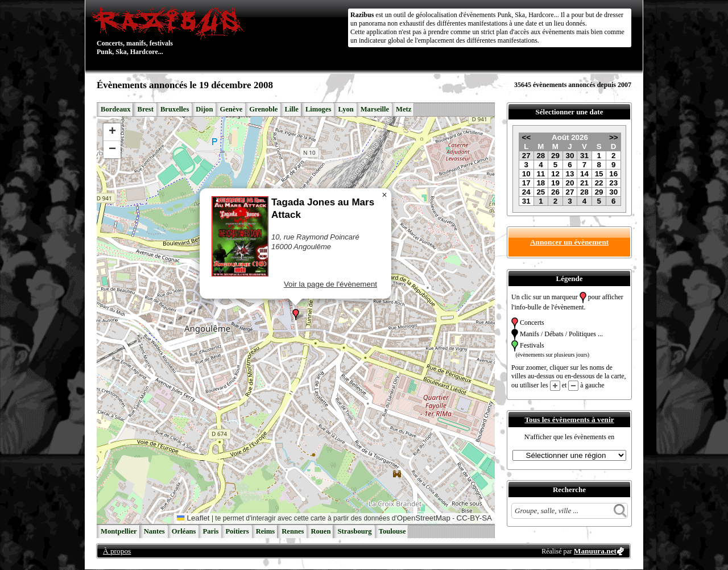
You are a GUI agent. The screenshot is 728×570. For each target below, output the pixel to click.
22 (599, 183)
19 (555, 183)
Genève (231, 109)
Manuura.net (595, 551)
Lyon (346, 109)
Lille (291, 109)
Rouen (320, 531)
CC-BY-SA (474, 518)
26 (555, 192)
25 (541, 192)
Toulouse (392, 531)
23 (613, 183)
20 (570, 183)
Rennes (293, 531)
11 (541, 174)
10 (526, 174)
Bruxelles (175, 109)
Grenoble (263, 109)
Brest (145, 109)
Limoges (318, 109)
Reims (266, 531)
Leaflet (193, 518)
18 (541, 183)
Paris (210, 531)
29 (555, 156)
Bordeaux (115, 109)
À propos (117, 551)
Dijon (204, 109)
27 (526, 156)
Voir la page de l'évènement (330, 284)
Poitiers (237, 531)
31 (584, 156)
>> (614, 137)
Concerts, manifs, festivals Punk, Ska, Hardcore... (170, 31)
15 (599, 174)
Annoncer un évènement (569, 242)
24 (526, 192)
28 (541, 156)
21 (584, 183)
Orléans (184, 531)
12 (555, 174)
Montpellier (119, 531)
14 (584, 174)
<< (526, 137)
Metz (404, 109)
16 (613, 174)
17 (526, 183)
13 (570, 174)
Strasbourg (354, 531)
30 (570, 156)
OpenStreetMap (424, 518)
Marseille (375, 109)
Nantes (154, 531)
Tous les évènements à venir (569, 420)
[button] (296, 315)
